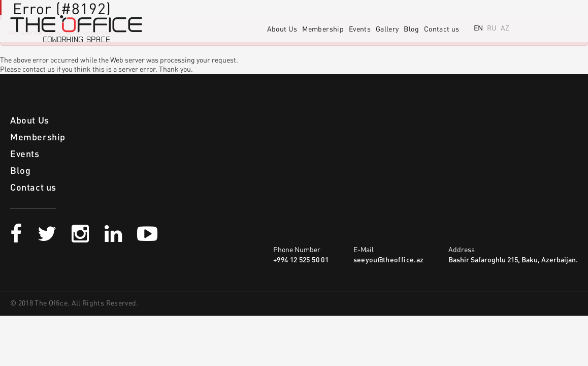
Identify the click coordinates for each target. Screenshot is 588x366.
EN (478, 28)
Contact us (442, 29)
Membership (323, 29)
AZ (505, 28)
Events (360, 29)
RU (492, 28)
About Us (282, 29)
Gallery (387, 29)
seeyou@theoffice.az (389, 260)
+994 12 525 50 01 (301, 260)
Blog (411, 29)
